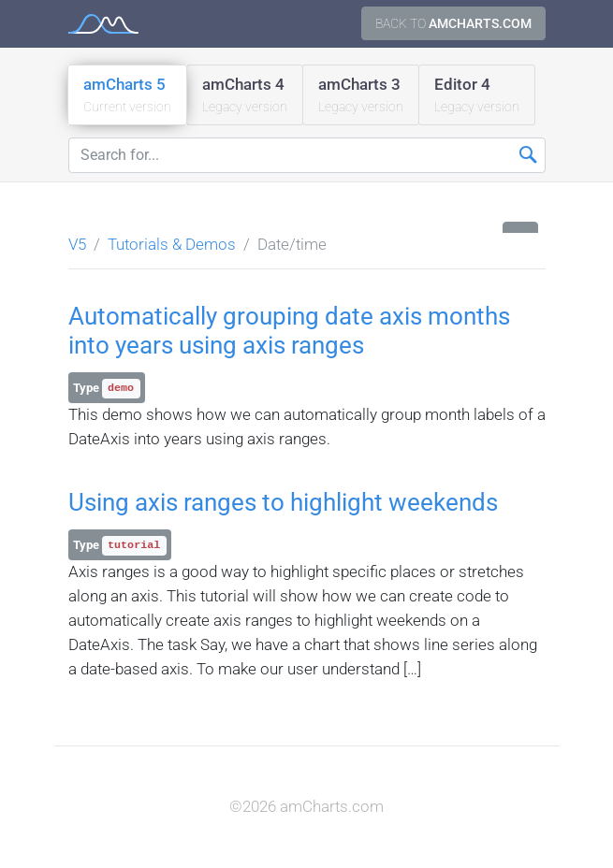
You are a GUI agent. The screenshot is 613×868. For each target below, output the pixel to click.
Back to (453, 23)
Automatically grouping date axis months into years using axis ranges (289, 331)
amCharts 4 (245, 96)
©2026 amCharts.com (306, 806)
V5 (77, 244)
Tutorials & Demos (172, 244)
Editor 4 (477, 96)
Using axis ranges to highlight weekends (283, 502)
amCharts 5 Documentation (103, 24)
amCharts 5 (127, 96)
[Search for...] (307, 155)
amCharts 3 (361, 96)
